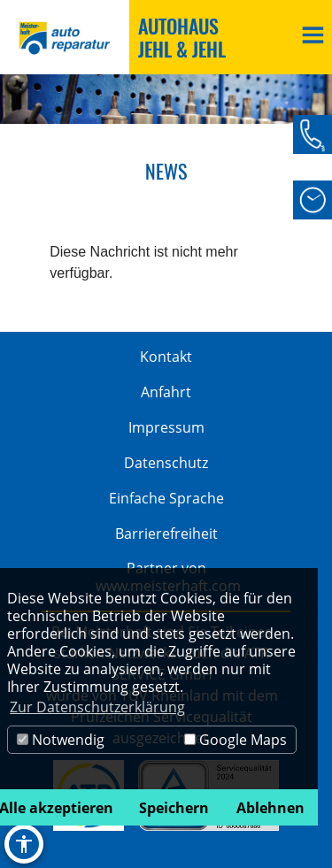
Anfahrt (166, 392)
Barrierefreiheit (166, 534)
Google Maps (235, 740)
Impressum (166, 427)
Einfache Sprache (166, 498)
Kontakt (166, 357)
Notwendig (61, 740)
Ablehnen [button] (270, 808)
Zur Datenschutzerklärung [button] (97, 707)
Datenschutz (166, 463)
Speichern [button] (174, 808)
